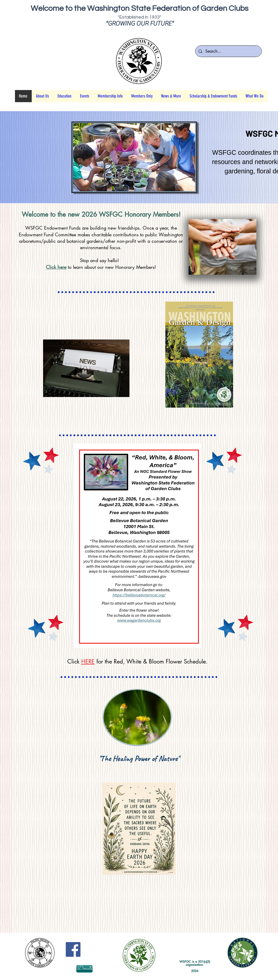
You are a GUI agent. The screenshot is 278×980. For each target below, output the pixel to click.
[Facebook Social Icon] (73, 949)
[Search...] (228, 51)
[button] (65, 96)
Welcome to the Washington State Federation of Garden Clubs (140, 8)
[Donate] (84, 969)
